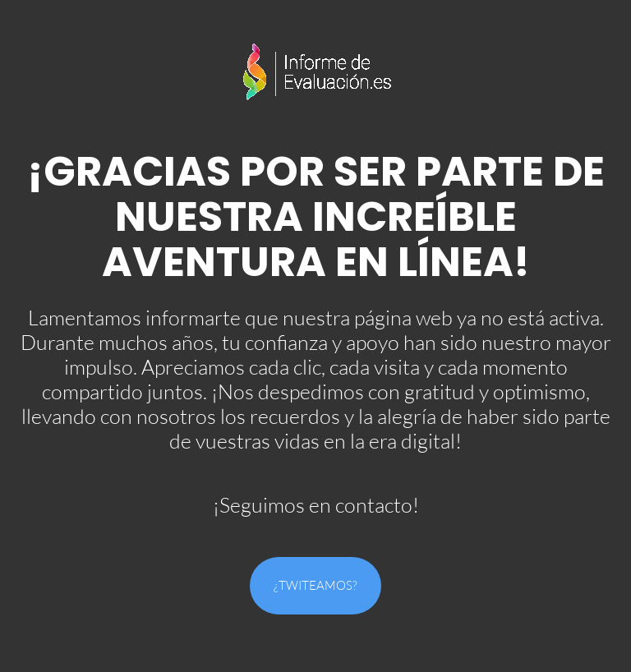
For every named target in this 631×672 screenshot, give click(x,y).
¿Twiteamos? (315, 585)
